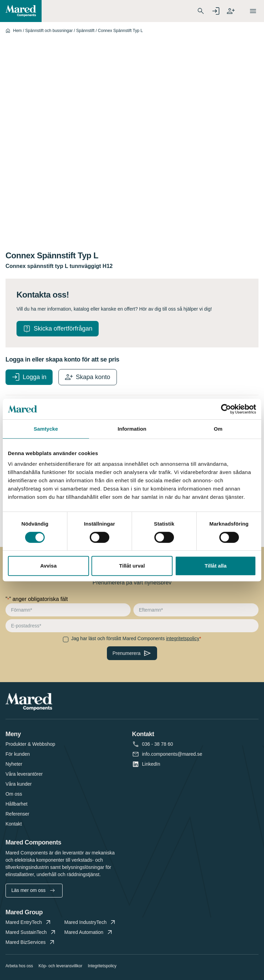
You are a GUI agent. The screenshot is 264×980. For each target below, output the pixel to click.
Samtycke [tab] (46, 429)
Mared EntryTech (29, 922)
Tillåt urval (132, 566)
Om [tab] (218, 429)
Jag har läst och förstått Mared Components (135, 638)
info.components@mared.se (172, 754)
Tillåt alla (216, 566)
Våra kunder (19, 784)
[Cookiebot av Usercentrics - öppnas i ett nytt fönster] (226, 409)
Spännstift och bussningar (49, 31)
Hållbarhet (16, 804)
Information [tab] (132, 429)
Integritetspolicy (102, 966)
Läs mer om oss (33, 890)
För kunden (18, 754)
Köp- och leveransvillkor (60, 966)
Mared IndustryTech (90, 922)
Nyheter (14, 764)
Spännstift (85, 31)
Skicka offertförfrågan (63, 329)
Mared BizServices (31, 942)
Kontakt (14, 824)
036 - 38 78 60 (157, 744)
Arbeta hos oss (19, 966)
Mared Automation (89, 932)
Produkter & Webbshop (30, 744)
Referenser (17, 814)
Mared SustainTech (31, 932)
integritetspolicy (183, 638)
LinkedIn (151, 764)
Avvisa (48, 566)
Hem (17, 31)
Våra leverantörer (24, 774)
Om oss (14, 794)
